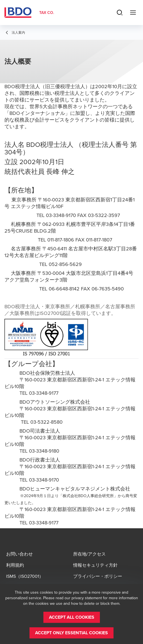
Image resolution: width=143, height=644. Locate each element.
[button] (72, 617)
